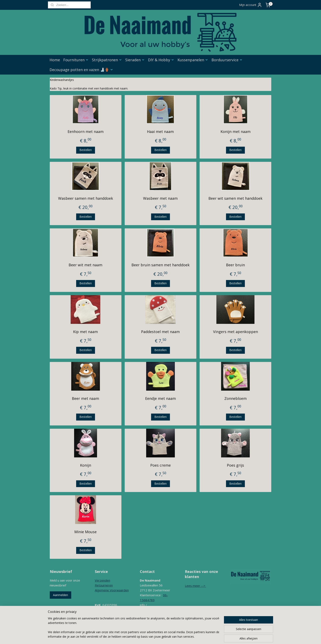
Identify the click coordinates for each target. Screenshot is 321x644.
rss (169, 637)
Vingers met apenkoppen (236, 332)
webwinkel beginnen (184, 637)
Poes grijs (235, 465)
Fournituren (76, 60)
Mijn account (251, 5)
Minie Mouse (85, 532)
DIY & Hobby (161, 60)
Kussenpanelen (193, 60)
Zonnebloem (236, 398)
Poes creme (160, 465)
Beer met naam (85, 398)
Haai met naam (160, 132)
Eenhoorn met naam (86, 132)
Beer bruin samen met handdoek (160, 265)
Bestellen (86, 150)
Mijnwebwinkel (220, 637)
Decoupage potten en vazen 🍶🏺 (81, 70)
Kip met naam (85, 332)
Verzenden (102, 580)
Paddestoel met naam (160, 332)
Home (55, 60)
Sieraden (135, 60)
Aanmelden (60, 595)
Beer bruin (235, 265)
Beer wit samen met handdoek (235, 198)
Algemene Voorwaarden (112, 590)
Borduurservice (227, 60)
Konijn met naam (236, 132)
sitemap (160, 637)
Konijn (86, 465)
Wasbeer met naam (160, 198)
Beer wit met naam (85, 265)
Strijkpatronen (107, 60)
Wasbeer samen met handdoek (86, 198)
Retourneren (104, 585)
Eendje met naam (160, 398)
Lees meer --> (196, 586)
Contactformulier (152, 620)
